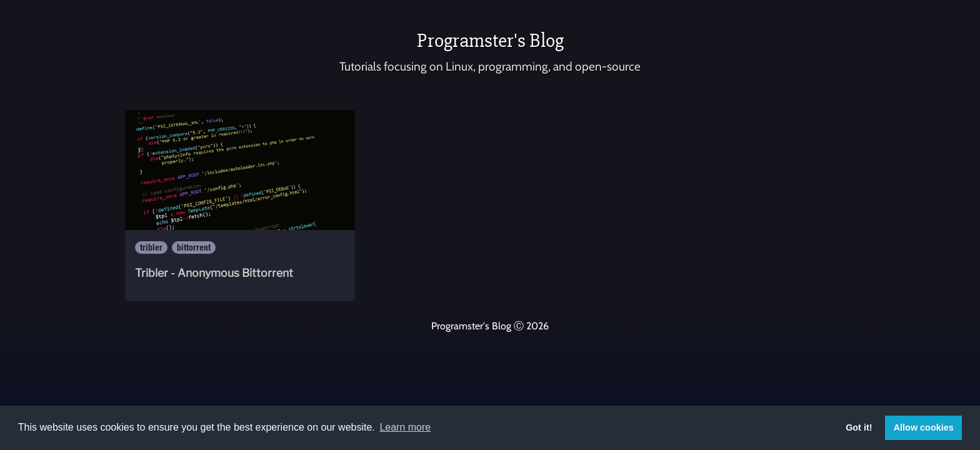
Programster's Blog (490, 40)
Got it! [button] (859, 427)
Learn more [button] (405, 427)
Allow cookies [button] (924, 427)
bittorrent (194, 247)
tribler (151, 247)
